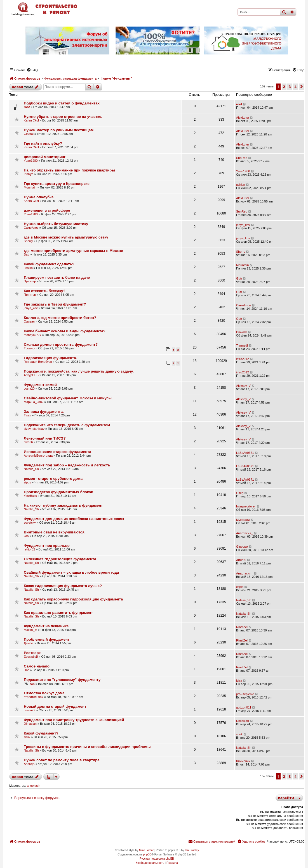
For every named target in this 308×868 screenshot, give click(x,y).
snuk (27, 737)
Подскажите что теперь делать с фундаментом (67, 425)
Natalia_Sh (31, 469)
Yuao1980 (31, 161)
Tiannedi (242, 345)
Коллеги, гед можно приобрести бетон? (60, 318)
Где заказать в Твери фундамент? (55, 304)
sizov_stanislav (34, 429)
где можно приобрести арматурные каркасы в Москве (73, 251)
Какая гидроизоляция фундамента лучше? (63, 586)
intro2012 (243, 359)
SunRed (242, 158)
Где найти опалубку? (43, 143)
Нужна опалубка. (39, 197)
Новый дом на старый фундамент (55, 706)
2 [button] (284, 87)
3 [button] (290, 87)
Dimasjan (30, 724)
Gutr (239, 278)
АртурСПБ (31, 375)
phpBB (147, 854)
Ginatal (29, 134)
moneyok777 (33, 335)
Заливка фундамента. (44, 412)
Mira (239, 681)
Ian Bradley (192, 850)
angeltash (34, 786)
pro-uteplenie (245, 694)
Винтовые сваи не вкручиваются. (55, 532)
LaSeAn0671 (245, 453)
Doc (27, 670)
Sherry (28, 241)
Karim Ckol (31, 120)
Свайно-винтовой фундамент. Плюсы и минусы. (68, 398)
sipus (27, 482)
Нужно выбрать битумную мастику (56, 224)
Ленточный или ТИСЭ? (45, 438)
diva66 (28, 442)
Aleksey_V (243, 386)
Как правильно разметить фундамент (58, 613)
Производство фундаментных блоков (58, 492)
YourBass (30, 496)
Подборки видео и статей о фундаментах (62, 103)
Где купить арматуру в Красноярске (57, 184)
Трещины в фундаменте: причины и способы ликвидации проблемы (87, 747)
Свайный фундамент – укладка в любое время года (71, 572)
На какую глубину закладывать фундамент (63, 505)
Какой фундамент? (41, 733)
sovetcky (30, 523)
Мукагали (243, 520)
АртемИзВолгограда (38, 456)
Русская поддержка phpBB (157, 859)
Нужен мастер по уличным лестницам (59, 130)
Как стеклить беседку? (45, 291)
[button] (302, 87)
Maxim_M (30, 630)
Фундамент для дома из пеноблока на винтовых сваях (74, 519)
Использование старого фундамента (57, 452)
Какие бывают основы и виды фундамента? (65, 331)
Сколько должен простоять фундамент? (61, 344)
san (32, 684)
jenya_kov (243, 225)
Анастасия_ (244, 533)
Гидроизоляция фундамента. (50, 358)
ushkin (241, 185)
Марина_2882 (34, 402)
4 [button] (296, 87)
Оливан (29, 321)
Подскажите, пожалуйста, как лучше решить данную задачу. (79, 371)
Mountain (30, 187)
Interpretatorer (246, 506)
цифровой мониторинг (45, 157)
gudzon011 (244, 707)
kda (26, 536)
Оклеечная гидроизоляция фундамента (60, 559)
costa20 (29, 388)
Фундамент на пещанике (46, 626)
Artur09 (241, 560)
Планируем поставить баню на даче (57, 277)
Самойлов (31, 228)
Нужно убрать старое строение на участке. (63, 117)
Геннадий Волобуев (38, 362)
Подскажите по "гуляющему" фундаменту (62, 680)
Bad (27, 254)
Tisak (27, 415)
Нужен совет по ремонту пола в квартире (62, 760)
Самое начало (37, 666)
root (27, 107)
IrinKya (29, 174)
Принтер (30, 281)
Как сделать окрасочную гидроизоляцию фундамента (73, 599)
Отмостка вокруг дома (44, 693)
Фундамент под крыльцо (47, 546)
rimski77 (30, 710)
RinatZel (242, 627)
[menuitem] (32, 70)
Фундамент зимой (40, 385)
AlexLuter (243, 118)
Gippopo (242, 547)
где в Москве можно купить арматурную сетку (66, 237)
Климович (243, 761)
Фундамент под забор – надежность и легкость (67, 465)
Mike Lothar (146, 850)
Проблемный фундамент (47, 639)
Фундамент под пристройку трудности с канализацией (74, 720)
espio (240, 587)
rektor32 (29, 549)
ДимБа (29, 643)
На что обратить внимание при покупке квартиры (69, 170)
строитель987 (34, 697)
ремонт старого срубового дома (53, 479)
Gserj (240, 493)
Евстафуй (31, 657)
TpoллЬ (29, 348)
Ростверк (32, 653)
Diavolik (242, 332)
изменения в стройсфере (47, 210)
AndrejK (29, 764)
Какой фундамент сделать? (49, 264)
